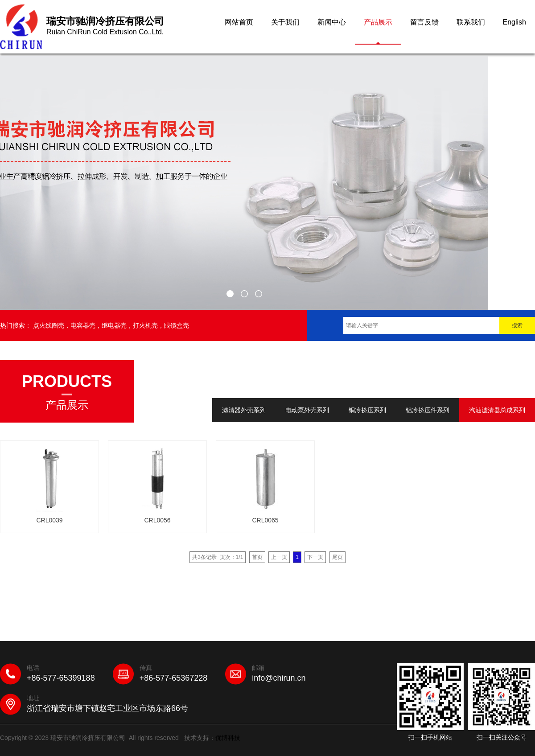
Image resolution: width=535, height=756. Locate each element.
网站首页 (239, 22)
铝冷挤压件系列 (428, 410)
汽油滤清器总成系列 (497, 410)
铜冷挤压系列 (367, 410)
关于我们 (285, 22)
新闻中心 (332, 22)
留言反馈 (424, 22)
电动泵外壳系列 (307, 410)
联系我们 (471, 22)
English (514, 22)
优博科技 (228, 738)
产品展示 (378, 22)
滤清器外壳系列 (244, 410)
